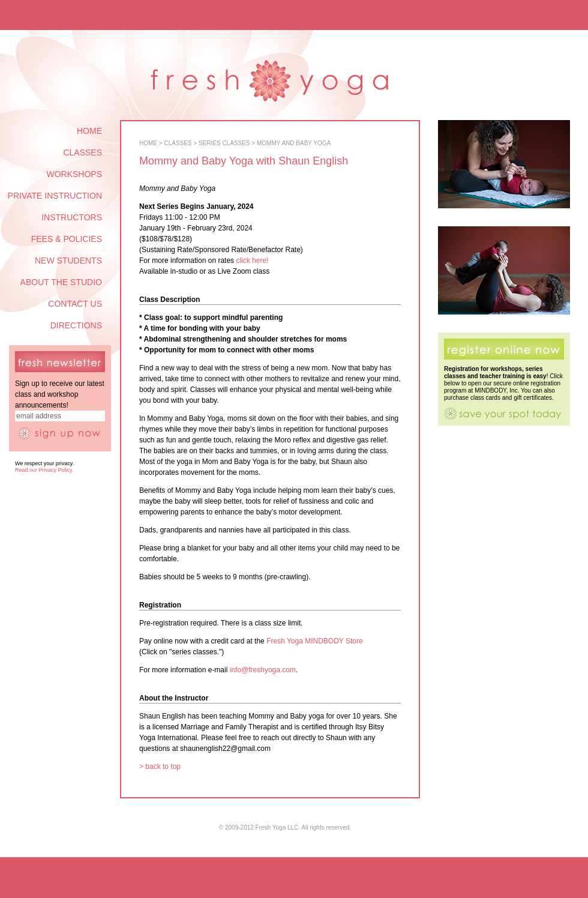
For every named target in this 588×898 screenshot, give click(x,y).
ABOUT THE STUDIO (61, 282)
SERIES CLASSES (224, 143)
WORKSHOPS (74, 174)
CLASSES (82, 152)
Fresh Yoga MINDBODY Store (315, 641)
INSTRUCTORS (72, 217)
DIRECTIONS (76, 325)
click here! (252, 261)
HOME (89, 131)
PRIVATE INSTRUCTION (55, 196)
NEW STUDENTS (68, 261)
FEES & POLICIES (67, 239)
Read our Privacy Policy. (44, 470)
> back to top (160, 767)
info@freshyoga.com (263, 670)
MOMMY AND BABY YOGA (294, 143)
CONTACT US (75, 304)
